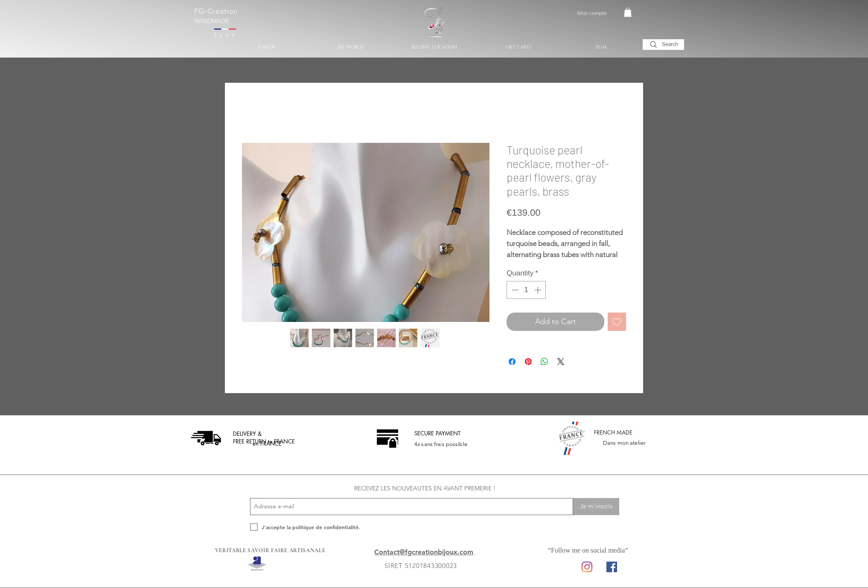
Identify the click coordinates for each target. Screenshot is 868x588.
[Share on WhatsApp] (545, 362)
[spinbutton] (526, 290)
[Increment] (539, 290)
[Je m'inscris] (596, 507)
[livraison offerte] (206, 438)
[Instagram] (587, 567)
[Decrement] (514, 290)
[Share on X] (561, 362)
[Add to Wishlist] (617, 322)
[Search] (663, 45)
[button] (628, 12)
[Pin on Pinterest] (528, 362)
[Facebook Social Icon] (612, 567)
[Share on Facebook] (512, 362)
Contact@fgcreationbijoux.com (424, 552)
